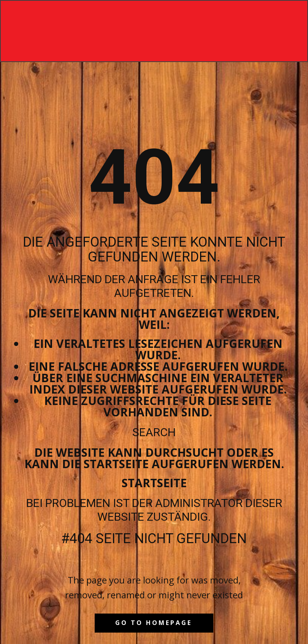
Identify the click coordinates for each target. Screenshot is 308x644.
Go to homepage (154, 623)
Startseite (154, 483)
